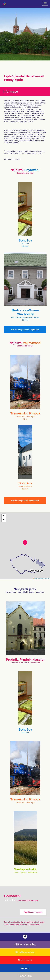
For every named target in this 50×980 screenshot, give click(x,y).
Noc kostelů (25, 960)
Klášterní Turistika (25, 945)
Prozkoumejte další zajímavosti (25, 501)
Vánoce (25, 968)
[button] (25, 543)
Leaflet (35, 578)
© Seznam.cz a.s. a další (44, 578)
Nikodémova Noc (25, 952)
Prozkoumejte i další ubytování (25, 330)
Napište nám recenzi (33, 912)
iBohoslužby (25, 976)
